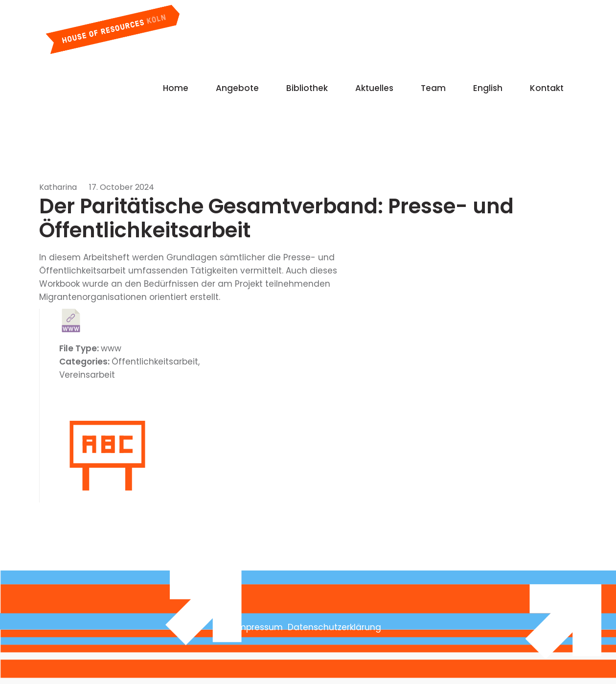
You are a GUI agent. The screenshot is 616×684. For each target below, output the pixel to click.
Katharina (58, 187)
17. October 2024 (122, 187)
